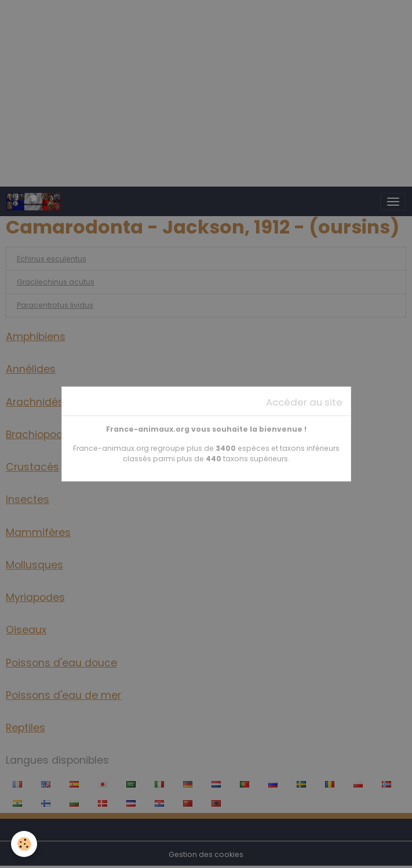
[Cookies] (25, 844)
